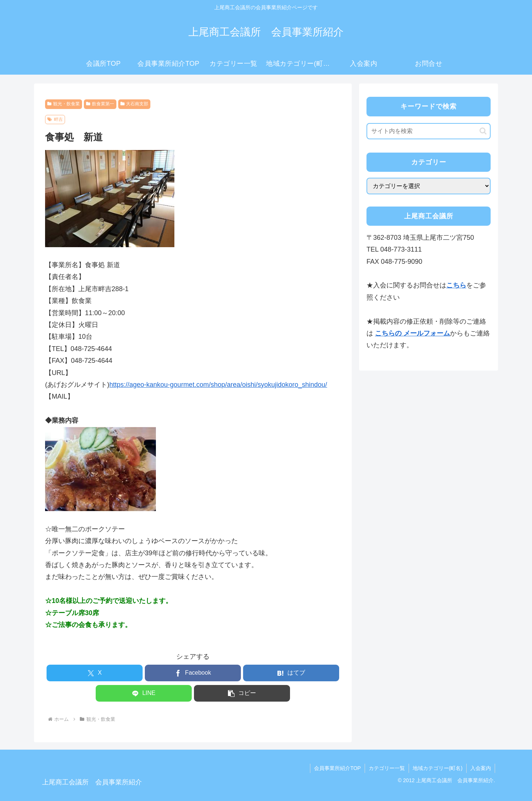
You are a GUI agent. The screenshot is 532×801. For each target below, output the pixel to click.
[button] (242, 693)
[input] (429, 131)
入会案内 (481, 768)
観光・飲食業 (64, 104)
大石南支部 (134, 104)
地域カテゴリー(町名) (438, 768)
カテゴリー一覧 (387, 768)
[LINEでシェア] (144, 693)
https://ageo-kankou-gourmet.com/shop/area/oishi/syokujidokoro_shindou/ (218, 385)
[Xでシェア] (95, 673)
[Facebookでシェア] (193, 673)
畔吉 (55, 119)
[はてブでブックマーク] (291, 673)
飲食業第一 (100, 104)
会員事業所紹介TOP (337, 768)
